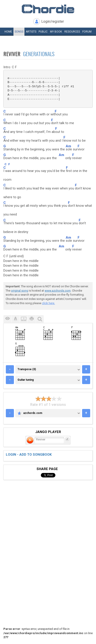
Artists (31, 32)
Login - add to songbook (29, 455)
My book (56, 32)
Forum (87, 32)
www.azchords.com (58, 291)
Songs (19, 32)
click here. (48, 303)
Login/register (53, 21)
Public (43, 32)
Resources (72, 32)
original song (20, 291)
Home (8, 32)
